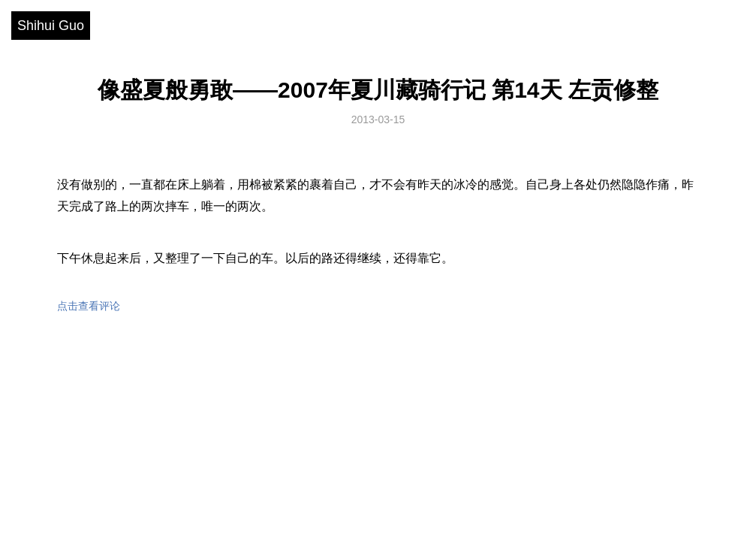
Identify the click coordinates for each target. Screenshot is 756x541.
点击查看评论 (89, 306)
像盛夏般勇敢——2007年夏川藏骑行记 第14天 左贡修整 (378, 90)
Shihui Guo (51, 26)
